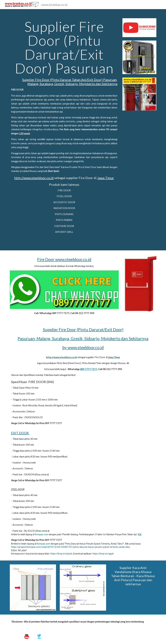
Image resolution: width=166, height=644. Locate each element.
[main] (64, 130)
